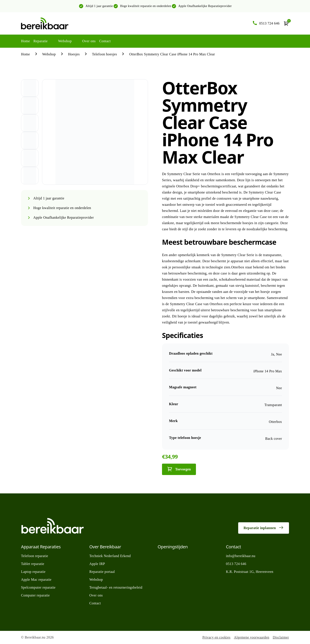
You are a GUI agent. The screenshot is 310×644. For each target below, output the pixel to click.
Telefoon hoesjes (104, 54)
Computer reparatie (35, 595)
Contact (105, 41)
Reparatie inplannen (264, 528)
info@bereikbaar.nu (241, 556)
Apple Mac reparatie (36, 580)
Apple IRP (97, 564)
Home (26, 41)
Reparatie (41, 41)
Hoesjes (74, 54)
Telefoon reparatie (35, 556)
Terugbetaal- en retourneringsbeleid (116, 587)
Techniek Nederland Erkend (110, 556)
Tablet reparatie (33, 564)
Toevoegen (179, 469)
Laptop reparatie (33, 572)
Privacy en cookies (216, 637)
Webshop (65, 41)
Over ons (89, 41)
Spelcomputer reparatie (38, 587)
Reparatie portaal (102, 572)
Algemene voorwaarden (252, 637)
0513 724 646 (236, 564)
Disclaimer (281, 637)
